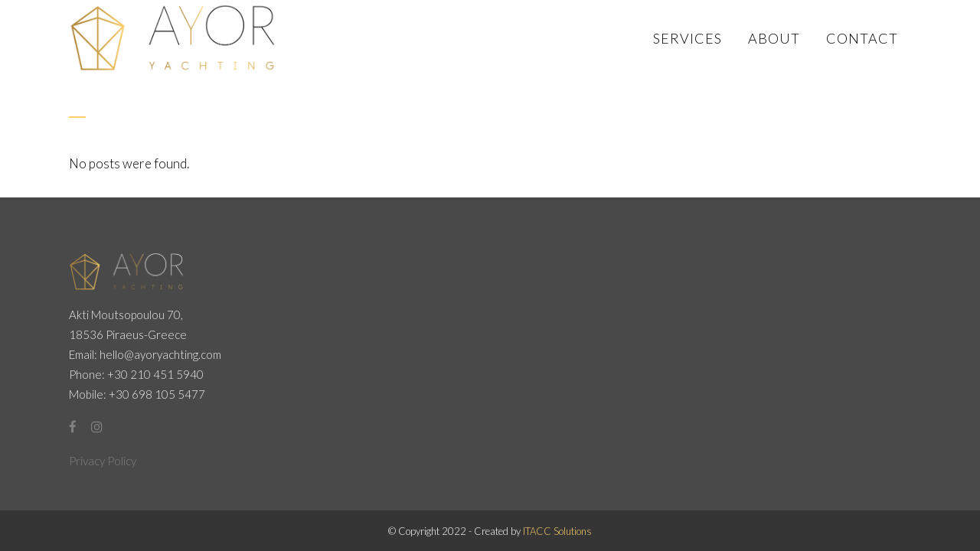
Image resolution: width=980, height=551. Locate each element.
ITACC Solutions (557, 531)
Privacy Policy (103, 461)
